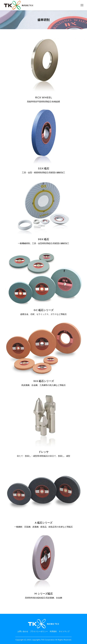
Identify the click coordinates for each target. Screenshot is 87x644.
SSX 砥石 (43, 168)
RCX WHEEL (43, 97)
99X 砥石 (43, 239)
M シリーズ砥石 (43, 594)
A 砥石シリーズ (44, 523)
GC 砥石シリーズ (43, 310)
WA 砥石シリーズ (43, 381)
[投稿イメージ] (43, 65)
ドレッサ (43, 452)
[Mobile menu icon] (82, 5)
